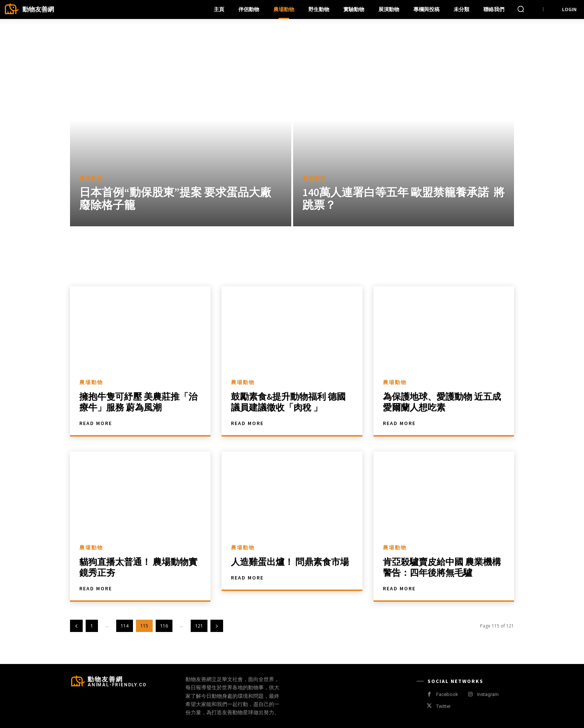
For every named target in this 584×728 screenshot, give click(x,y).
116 (164, 626)
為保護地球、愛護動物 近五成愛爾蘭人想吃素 (442, 402)
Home (84, 31)
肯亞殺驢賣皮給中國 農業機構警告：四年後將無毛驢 (442, 567)
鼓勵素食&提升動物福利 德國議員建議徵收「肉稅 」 (288, 402)
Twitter (443, 706)
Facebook (447, 694)
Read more (96, 423)
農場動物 (91, 178)
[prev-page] (76, 626)
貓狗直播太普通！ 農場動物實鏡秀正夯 (138, 567)
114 (125, 626)
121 (199, 626)
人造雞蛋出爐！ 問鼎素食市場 (290, 562)
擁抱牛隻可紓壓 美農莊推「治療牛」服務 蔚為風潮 (138, 402)
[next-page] (217, 626)
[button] (521, 9)
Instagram (488, 694)
